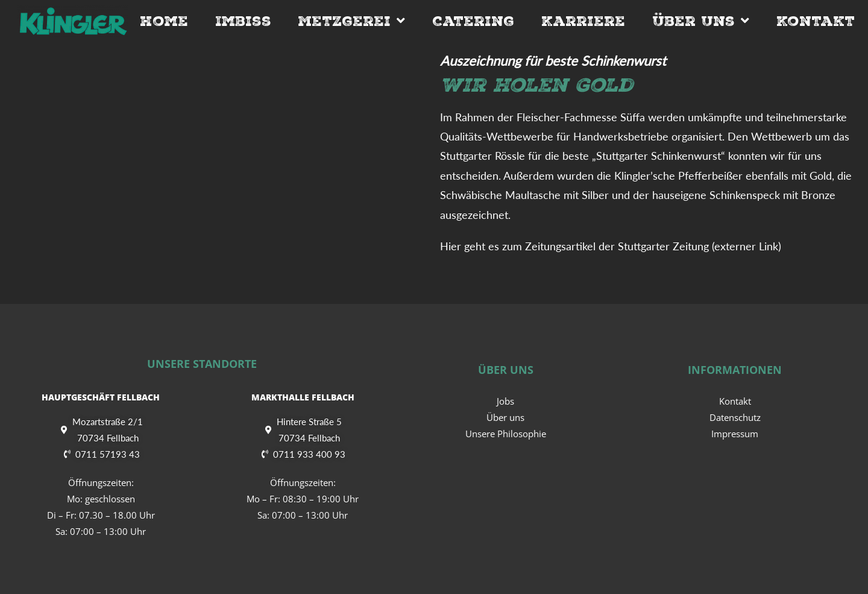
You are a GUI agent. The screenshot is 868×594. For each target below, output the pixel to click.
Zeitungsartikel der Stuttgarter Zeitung (617, 246)
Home (164, 21)
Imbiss (243, 21)
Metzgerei (352, 21)
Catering (473, 21)
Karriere (583, 21)
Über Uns (701, 21)
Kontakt (816, 21)
